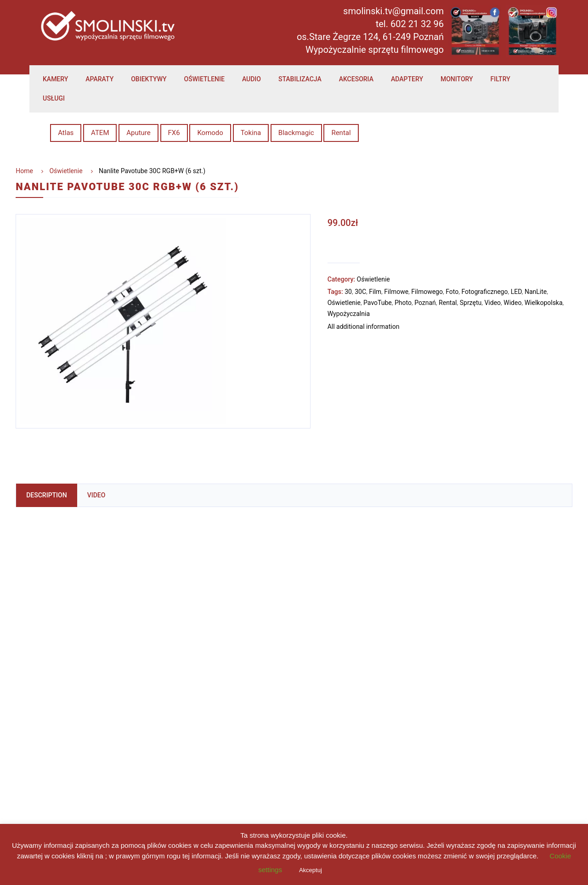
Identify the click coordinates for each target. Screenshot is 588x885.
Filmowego (427, 292)
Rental (341, 133)
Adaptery (407, 79)
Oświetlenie (204, 79)
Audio (252, 79)
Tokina (251, 133)
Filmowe (396, 292)
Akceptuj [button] (311, 870)
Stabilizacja (300, 79)
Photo (403, 303)
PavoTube (378, 303)
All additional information (364, 327)
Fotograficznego (484, 292)
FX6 (174, 133)
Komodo (210, 133)
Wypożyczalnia (349, 314)
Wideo (512, 303)
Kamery (55, 79)
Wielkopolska (544, 303)
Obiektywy (149, 79)
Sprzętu (471, 303)
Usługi (54, 98)
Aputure (139, 133)
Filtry (500, 79)
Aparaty (99, 79)
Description (46, 495)
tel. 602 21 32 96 (410, 24)
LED (516, 292)
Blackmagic (296, 133)
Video (492, 303)
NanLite (536, 292)
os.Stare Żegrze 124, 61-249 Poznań (370, 37)
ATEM (100, 133)
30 (348, 292)
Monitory (457, 79)
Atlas (66, 133)
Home (24, 171)
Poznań (425, 303)
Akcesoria (356, 79)
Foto (452, 292)
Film (375, 292)
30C (360, 292)
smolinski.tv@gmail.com (393, 11)
